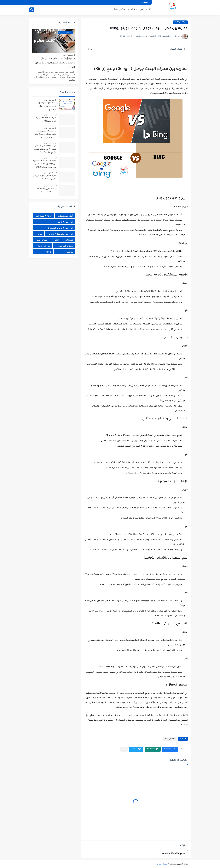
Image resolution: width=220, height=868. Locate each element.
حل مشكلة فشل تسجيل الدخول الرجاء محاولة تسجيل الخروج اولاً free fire (45, 149)
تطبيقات (69, 240)
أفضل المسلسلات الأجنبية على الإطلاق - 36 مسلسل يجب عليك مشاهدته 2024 (45, 164)
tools (49, 252)
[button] (170, 749)
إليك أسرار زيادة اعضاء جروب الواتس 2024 (47, 191)
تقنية (149, 10)
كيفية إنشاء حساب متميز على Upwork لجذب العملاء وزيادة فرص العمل (55, 63)
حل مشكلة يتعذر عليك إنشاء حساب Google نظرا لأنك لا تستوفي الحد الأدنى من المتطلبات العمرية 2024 (45, 135)
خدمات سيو (42, 240)
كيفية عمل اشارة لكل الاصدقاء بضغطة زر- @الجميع (47, 106)
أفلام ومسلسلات (65, 216)
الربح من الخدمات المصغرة (60, 228)
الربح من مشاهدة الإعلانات (61, 234)
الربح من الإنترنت (136, 10)
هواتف (70, 252)
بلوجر (40, 234)
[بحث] (32, 10)
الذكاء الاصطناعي (44, 216)
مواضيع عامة (120, 10)
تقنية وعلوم (162, 864)
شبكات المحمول (65, 246)
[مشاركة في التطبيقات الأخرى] (124, 749)
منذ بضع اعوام (68, 55)
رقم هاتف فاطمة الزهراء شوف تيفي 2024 (46, 120)
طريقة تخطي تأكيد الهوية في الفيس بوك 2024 (45, 177)
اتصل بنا (144, 3)
